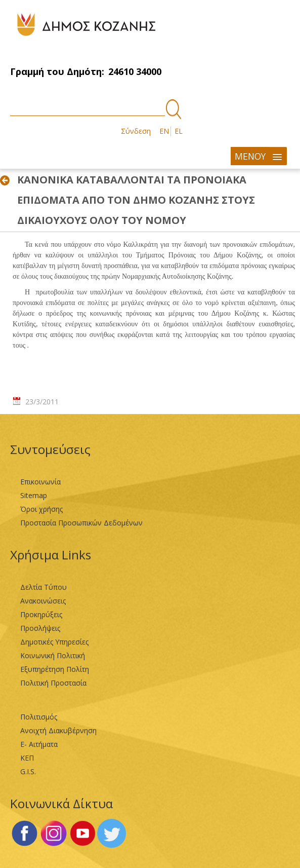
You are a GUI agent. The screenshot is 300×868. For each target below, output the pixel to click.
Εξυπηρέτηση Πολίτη (55, 669)
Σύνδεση (136, 131)
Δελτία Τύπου (44, 587)
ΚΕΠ (27, 758)
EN (164, 131)
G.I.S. (28, 771)
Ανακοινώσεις (43, 601)
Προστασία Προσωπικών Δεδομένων (81, 523)
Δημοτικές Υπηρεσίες (54, 642)
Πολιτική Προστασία (53, 683)
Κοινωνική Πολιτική (53, 655)
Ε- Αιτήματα (39, 744)
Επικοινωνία (40, 482)
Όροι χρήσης (41, 509)
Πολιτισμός (39, 717)
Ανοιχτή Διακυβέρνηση (58, 730)
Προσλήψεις (40, 628)
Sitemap (34, 495)
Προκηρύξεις (41, 614)
